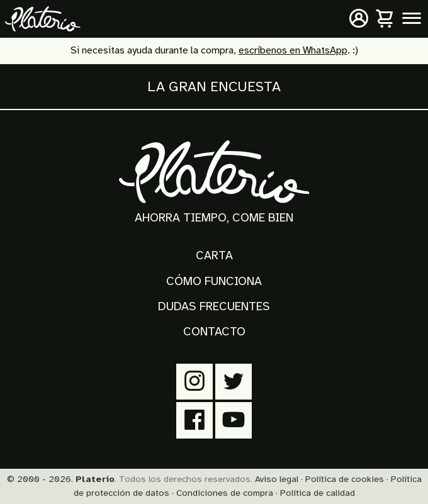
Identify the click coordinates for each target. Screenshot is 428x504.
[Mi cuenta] (359, 19)
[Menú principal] (412, 19)
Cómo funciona (214, 281)
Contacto (214, 332)
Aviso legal (277, 479)
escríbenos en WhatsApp (293, 50)
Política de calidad (318, 493)
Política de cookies (345, 479)
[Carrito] (385, 19)
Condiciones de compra (225, 493)
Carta (214, 255)
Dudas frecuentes (214, 306)
